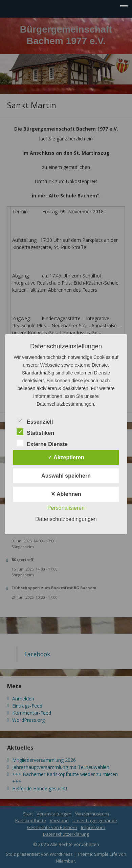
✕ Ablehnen (66, 494)
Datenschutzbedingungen (66, 519)
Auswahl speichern (66, 476)
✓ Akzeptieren (66, 457)
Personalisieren (66, 508)
